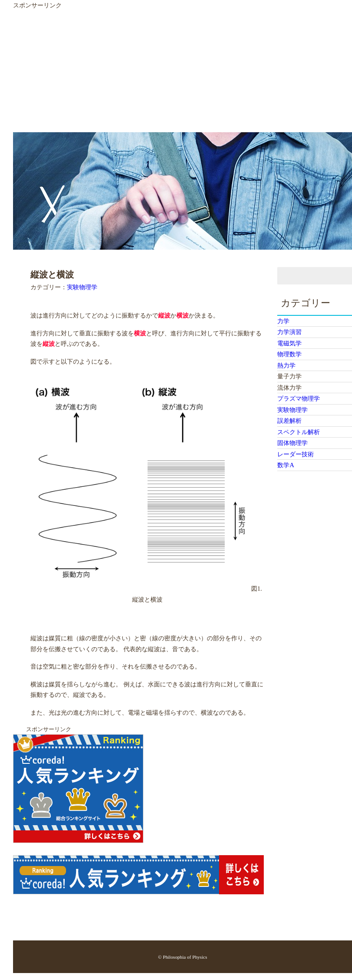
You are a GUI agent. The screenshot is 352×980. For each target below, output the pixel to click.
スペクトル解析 (299, 432)
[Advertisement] (161, 71)
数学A (286, 465)
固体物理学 (292, 443)
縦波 (164, 315)
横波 (183, 315)
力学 (283, 321)
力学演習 (289, 332)
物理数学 (289, 354)
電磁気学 (289, 343)
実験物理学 (82, 287)
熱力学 (286, 365)
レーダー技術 (296, 454)
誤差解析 (289, 421)
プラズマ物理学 (299, 398)
